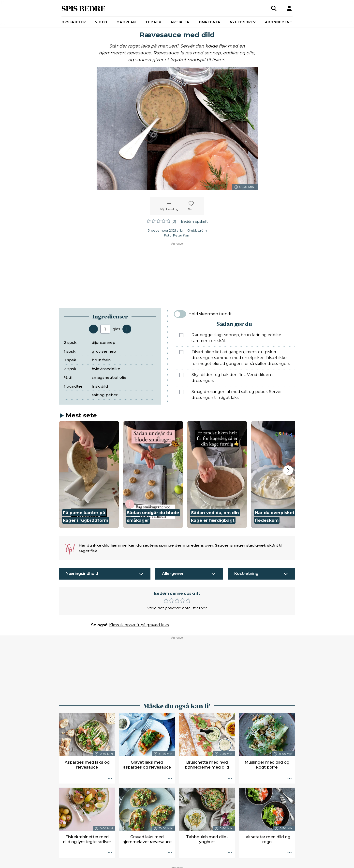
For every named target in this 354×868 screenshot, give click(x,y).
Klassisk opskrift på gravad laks (139, 625)
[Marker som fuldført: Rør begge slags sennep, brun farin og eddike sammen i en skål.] (181, 335)
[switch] (180, 314)
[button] (89, 475)
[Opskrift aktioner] (110, 778)
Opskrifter (74, 22)
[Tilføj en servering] (127, 329)
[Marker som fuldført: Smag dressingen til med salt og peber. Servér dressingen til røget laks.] (181, 392)
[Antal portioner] (105, 329)
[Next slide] (288, 470)
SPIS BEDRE (83, 8)
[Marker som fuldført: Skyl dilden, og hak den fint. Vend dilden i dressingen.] (181, 375)
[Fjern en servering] (93, 329)
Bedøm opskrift (194, 221)
